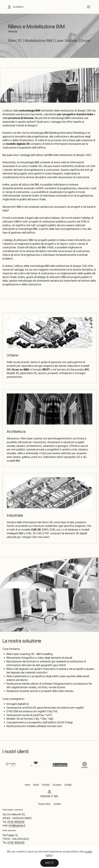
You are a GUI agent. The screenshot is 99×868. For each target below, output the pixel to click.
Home (27, 785)
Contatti (68, 785)
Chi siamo (57, 785)
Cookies (57, 804)
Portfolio (46, 785)
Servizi (36, 785)
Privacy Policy (44, 804)
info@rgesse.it (17, 825)
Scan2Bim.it (18, 7)
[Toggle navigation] (89, 7)
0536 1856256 (16, 822)
